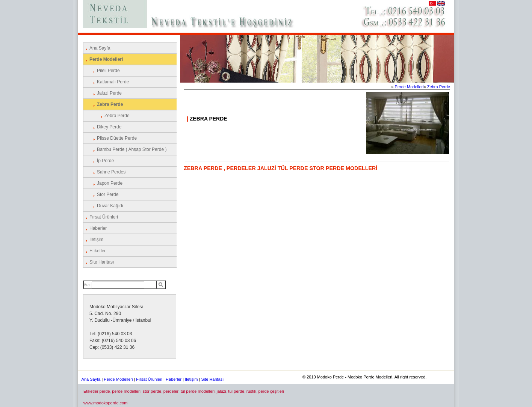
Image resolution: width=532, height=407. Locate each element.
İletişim (96, 240)
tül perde (236, 391)
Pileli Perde (108, 71)
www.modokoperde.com (105, 403)
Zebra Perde (110, 104)
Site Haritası (102, 262)
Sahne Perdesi (112, 172)
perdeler (171, 391)
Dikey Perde (109, 127)
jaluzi (221, 391)
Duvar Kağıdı (110, 206)
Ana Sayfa (100, 48)
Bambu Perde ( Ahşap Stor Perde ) (132, 149)
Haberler (98, 228)
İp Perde (105, 161)
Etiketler (97, 251)
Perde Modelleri (106, 59)
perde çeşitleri (271, 391)
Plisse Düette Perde (117, 138)
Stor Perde (108, 194)
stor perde (152, 391)
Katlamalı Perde (113, 82)
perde (105, 391)
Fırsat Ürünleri (104, 217)
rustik (251, 391)
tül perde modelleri (198, 391)
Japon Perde (110, 183)
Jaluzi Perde (109, 93)
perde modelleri (126, 391)
